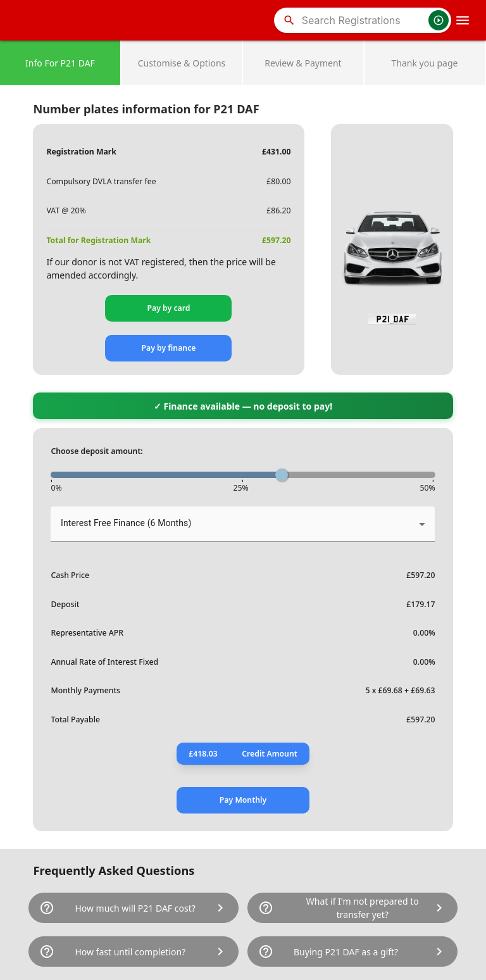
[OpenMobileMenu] (463, 20)
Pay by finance (168, 348)
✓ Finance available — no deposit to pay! (243, 406)
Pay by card (168, 308)
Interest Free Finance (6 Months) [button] (126, 523)
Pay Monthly (243, 800)
